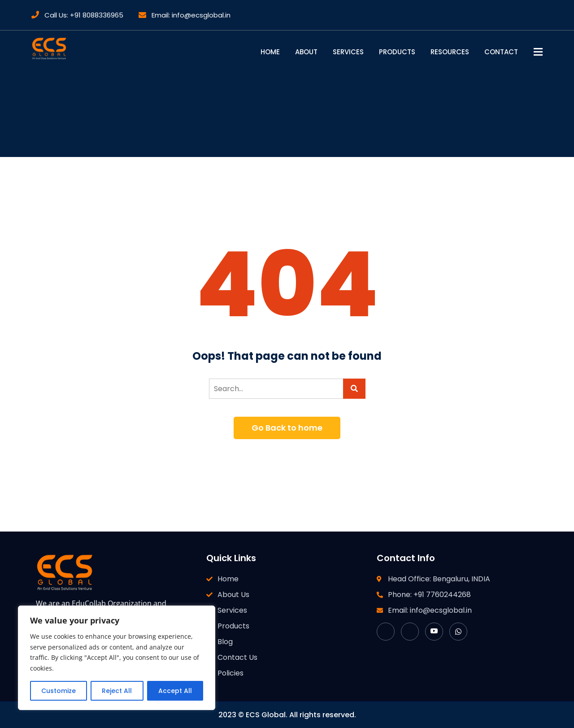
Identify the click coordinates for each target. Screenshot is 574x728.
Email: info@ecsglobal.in (185, 15)
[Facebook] (386, 632)
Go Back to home (287, 428)
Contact (501, 52)
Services (348, 52)
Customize (59, 691)
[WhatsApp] (458, 632)
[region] (117, 658)
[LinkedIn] (410, 632)
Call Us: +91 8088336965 (77, 15)
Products (397, 52)
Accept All (175, 691)
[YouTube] (434, 632)
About (306, 52)
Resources (450, 52)
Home (270, 52)
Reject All (117, 691)
